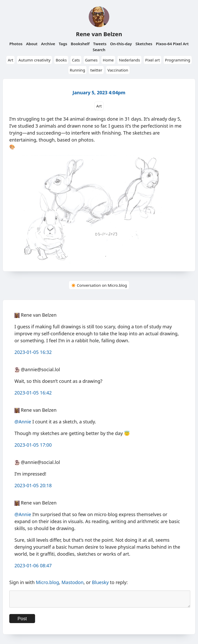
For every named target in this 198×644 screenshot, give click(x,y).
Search (99, 50)
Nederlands (129, 60)
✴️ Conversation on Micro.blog (99, 285)
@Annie (23, 422)
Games (91, 60)
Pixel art (152, 60)
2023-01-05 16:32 (33, 352)
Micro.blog (47, 582)
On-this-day (121, 44)
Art (10, 60)
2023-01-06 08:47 (33, 565)
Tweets (100, 44)
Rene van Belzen (99, 34)
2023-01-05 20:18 (33, 485)
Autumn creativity (34, 60)
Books (61, 60)
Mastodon (73, 582)
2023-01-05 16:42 (33, 393)
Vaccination (118, 70)
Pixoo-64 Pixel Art (172, 44)
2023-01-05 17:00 (33, 445)
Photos (16, 44)
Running (78, 70)
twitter (96, 70)
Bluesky (100, 582)
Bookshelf (80, 44)
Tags (63, 44)
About (32, 44)
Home (108, 60)
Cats (76, 60)
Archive (48, 44)
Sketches (144, 44)
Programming (178, 60)
